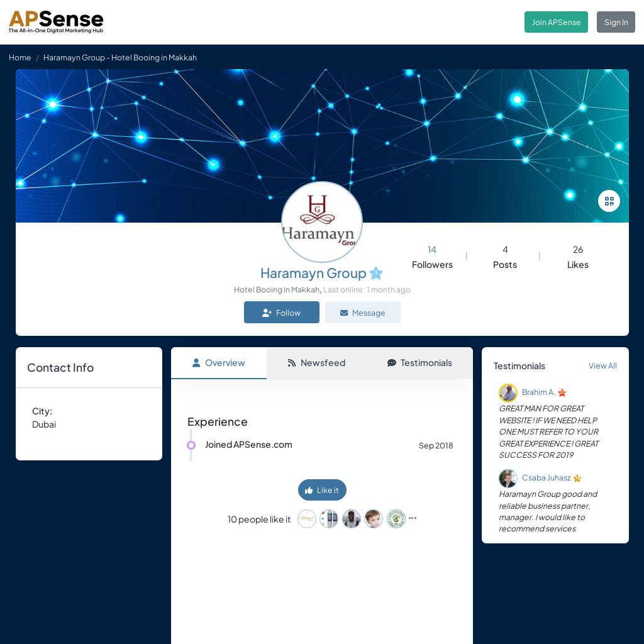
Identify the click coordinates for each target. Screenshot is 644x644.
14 (432, 249)
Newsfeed (316, 362)
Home (20, 57)
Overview (219, 362)
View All (603, 365)
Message (363, 313)
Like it (322, 490)
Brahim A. (539, 392)
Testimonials (420, 362)
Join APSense (557, 22)
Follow (281, 313)
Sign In (616, 22)
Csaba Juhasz (547, 478)
